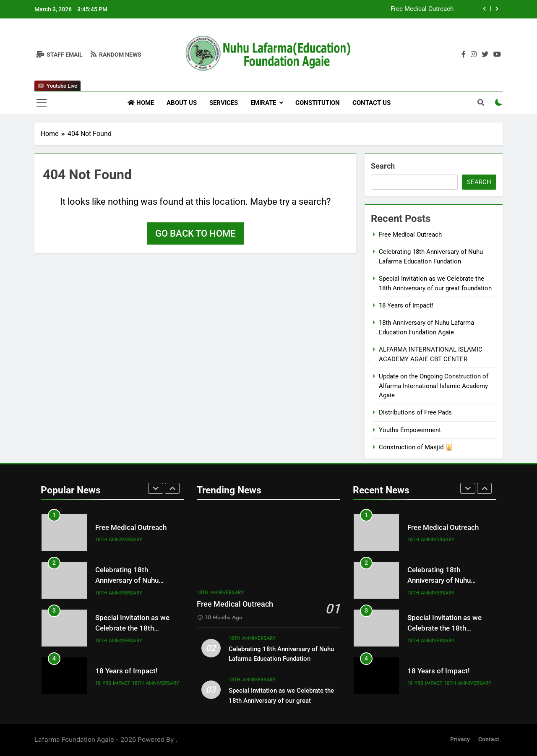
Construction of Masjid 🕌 (416, 447)
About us (182, 103)
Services (224, 103)
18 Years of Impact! (406, 305)
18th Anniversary (119, 540)
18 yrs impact (113, 683)
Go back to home (195, 233)
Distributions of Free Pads (415, 412)
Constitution (318, 103)
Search (383, 166)
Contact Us (371, 103)
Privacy (460, 739)
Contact (489, 739)
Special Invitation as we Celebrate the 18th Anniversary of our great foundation (281, 700)
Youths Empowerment (410, 430)
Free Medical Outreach (422, 9)
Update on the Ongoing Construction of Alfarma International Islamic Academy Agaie (434, 386)
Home (141, 103)
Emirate (263, 103)
